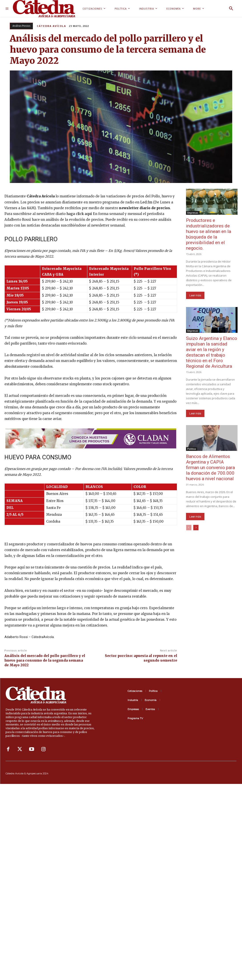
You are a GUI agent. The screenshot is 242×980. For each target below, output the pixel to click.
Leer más (195, 295)
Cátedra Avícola (51, 26)
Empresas (193, 213)
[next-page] (196, 528)
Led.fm (146, 202)
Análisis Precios (21, 26)
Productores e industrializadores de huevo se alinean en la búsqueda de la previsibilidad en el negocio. (209, 234)
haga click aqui (79, 214)
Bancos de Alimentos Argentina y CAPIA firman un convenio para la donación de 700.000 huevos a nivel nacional (210, 468)
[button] (231, 9)
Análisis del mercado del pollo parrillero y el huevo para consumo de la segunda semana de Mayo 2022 (45, 660)
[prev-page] (189, 528)
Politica (192, 449)
